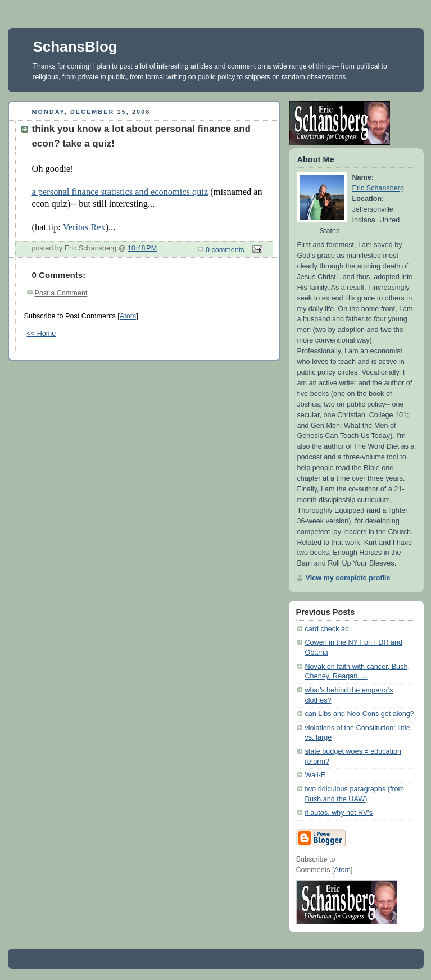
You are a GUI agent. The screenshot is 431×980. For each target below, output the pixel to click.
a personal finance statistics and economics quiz (120, 192)
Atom (128, 316)
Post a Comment (61, 293)
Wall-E (316, 775)
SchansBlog (75, 47)
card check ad (327, 629)
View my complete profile (348, 578)
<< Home (42, 334)
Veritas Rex (84, 227)
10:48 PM (142, 248)
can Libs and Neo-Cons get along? (360, 714)
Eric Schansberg (378, 188)
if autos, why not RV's (339, 813)
